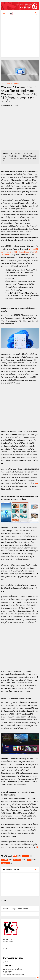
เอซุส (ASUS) (33, 249)
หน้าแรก (5, 949)
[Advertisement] (20, 37)
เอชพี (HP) (16, 252)
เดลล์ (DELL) (25, 252)
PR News (16, 84)
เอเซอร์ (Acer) (6, 252)
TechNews (9, 84)
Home (3, 84)
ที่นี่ (37, 847)
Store (36, 483)
